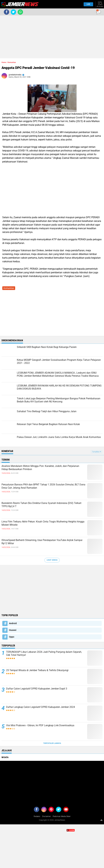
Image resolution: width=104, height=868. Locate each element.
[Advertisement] (52, 37)
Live (88, 4)
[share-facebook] (7, 12)
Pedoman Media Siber (62, 816)
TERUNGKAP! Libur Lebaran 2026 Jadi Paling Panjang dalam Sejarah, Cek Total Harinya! (44, 653)
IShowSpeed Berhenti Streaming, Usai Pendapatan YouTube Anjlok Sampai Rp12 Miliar (42, 542)
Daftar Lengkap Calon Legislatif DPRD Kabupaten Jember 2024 (41, 707)
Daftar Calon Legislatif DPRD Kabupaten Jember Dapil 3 (37, 689)
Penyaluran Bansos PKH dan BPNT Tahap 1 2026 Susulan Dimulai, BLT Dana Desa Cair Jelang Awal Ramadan (43, 486)
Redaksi (37, 816)
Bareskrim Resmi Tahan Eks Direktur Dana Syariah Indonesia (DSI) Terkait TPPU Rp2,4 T (41, 505)
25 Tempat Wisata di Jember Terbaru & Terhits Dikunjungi (37, 670)
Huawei (13, 630)
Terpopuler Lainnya (52, 743)
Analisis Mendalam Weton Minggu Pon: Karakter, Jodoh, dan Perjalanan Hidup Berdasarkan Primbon (40, 468)
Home (4, 62)
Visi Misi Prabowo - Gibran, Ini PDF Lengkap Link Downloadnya (40, 725)
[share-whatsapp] (20, 12)
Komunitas (12, 62)
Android (13, 623)
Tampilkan (96, 452)
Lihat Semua (52, 560)
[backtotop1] (101, 820)
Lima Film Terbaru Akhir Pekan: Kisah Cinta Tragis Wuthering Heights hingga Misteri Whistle (43, 523)
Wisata (5, 757)
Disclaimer (46, 816)
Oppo (12, 637)
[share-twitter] (13, 12)
